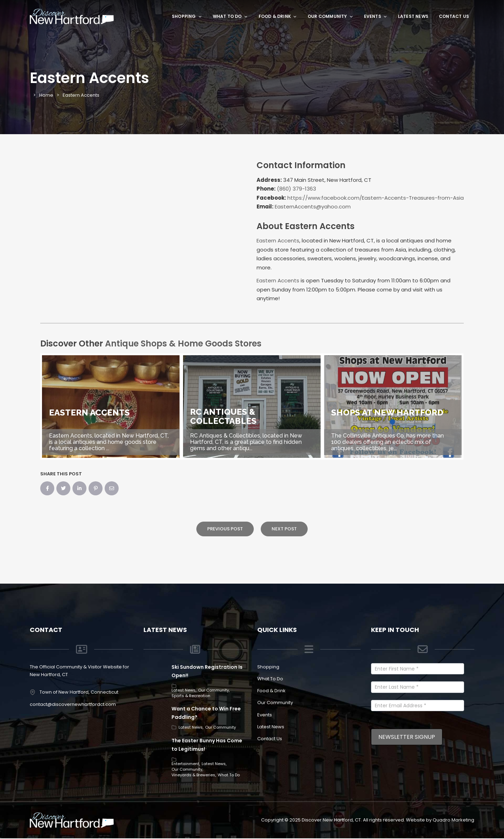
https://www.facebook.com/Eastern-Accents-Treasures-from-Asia (376, 198)
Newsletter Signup (407, 737)
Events (376, 16)
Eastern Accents (278, 240)
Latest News (413, 16)
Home (46, 95)
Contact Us (454, 16)
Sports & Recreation (191, 696)
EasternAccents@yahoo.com (313, 207)
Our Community (331, 16)
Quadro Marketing (453, 820)
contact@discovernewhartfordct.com (73, 704)
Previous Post (225, 529)
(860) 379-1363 (296, 189)
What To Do (230, 16)
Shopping (187, 16)
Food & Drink (278, 16)
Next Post (284, 529)
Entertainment (185, 764)
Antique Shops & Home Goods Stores (183, 343)
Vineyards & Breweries (193, 775)
